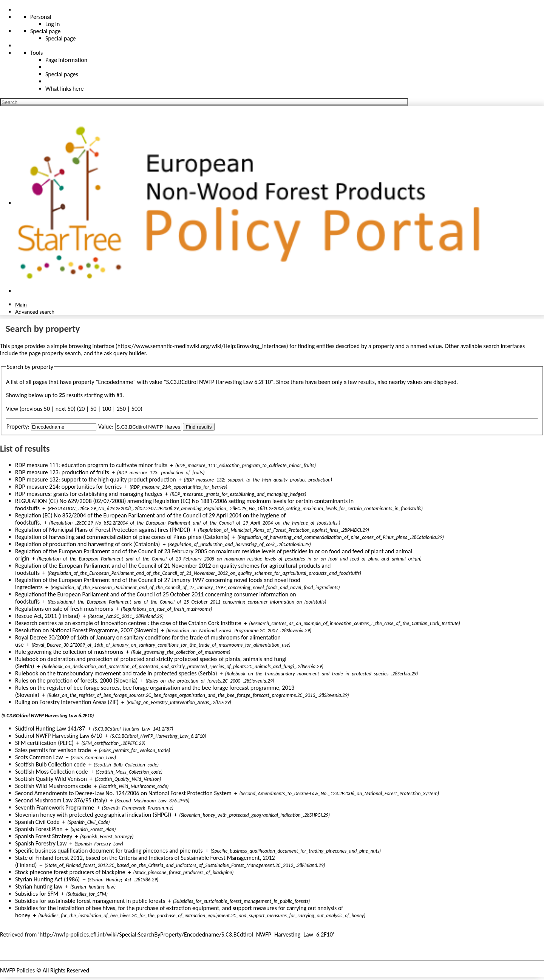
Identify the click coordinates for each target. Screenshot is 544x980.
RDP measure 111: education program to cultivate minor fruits (91, 465)
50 (93, 409)
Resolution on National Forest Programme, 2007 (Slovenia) (87, 630)
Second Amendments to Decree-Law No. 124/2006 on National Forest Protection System (123, 793)
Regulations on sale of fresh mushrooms (64, 609)
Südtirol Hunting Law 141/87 (50, 728)
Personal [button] (41, 17)
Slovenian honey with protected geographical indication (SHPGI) (93, 815)
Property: (18, 427)
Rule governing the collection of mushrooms (69, 652)
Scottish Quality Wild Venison (51, 779)
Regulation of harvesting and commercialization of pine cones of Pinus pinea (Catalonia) (122, 537)
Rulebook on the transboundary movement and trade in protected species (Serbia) (116, 673)
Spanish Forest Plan (39, 829)
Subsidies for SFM (37, 894)
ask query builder (125, 353)
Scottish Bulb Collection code (50, 764)
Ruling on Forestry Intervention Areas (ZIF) (67, 702)
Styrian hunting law (39, 886)
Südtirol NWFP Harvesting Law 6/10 (59, 736)
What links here (65, 89)
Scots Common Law (39, 757)
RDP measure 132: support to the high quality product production (96, 479)
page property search (55, 353)
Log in (53, 24)
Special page (61, 38)
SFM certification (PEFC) (44, 743)
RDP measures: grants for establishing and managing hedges (89, 494)
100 (107, 409)
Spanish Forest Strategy (44, 836)
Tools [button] (36, 53)
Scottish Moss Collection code (52, 772)
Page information (66, 60)
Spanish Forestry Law (41, 843)
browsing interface (92, 346)
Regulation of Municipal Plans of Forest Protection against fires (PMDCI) (103, 530)
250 (121, 409)
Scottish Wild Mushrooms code (53, 786)
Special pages (62, 74)
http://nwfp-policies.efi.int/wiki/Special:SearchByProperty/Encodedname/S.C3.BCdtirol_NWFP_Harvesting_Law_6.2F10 (186, 934)
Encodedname (116, 382)
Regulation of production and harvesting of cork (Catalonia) (87, 544)
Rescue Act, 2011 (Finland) (48, 616)
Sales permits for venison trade (53, 750)
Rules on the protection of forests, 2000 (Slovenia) (76, 680)
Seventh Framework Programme (55, 807)
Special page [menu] (46, 31)
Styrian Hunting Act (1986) (47, 879)
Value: (106, 427)
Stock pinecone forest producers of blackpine (70, 872)
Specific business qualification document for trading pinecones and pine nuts (109, 851)
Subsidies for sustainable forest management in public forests (90, 901)
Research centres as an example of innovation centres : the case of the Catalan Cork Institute (128, 623)
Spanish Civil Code (37, 822)
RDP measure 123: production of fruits (62, 472)
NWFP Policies (17, 970)
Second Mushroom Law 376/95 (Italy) (61, 800)
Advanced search (35, 312)
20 (82, 409)
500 (136, 409)
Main (21, 304)
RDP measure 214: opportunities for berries (68, 487)
